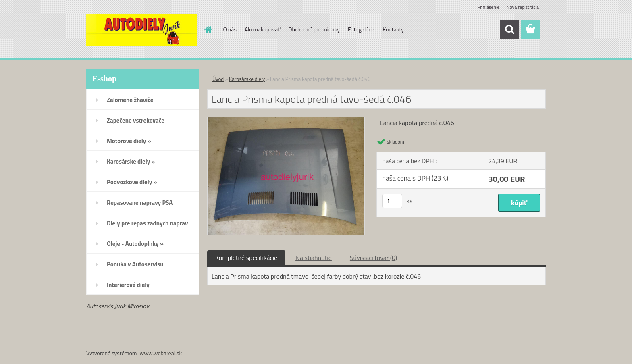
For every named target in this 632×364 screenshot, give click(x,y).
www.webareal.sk (161, 353)
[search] (509, 29)
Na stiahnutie (314, 258)
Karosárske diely (247, 79)
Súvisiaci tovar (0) (373, 258)
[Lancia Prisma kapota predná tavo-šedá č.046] (286, 121)
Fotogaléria (361, 29)
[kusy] (392, 201)
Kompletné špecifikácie (246, 258)
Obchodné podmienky (314, 29)
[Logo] (142, 30)
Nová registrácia (523, 7)
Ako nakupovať (262, 29)
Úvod (218, 79)
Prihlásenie (488, 7)
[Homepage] (208, 29)
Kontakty (393, 29)
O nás (230, 29)
